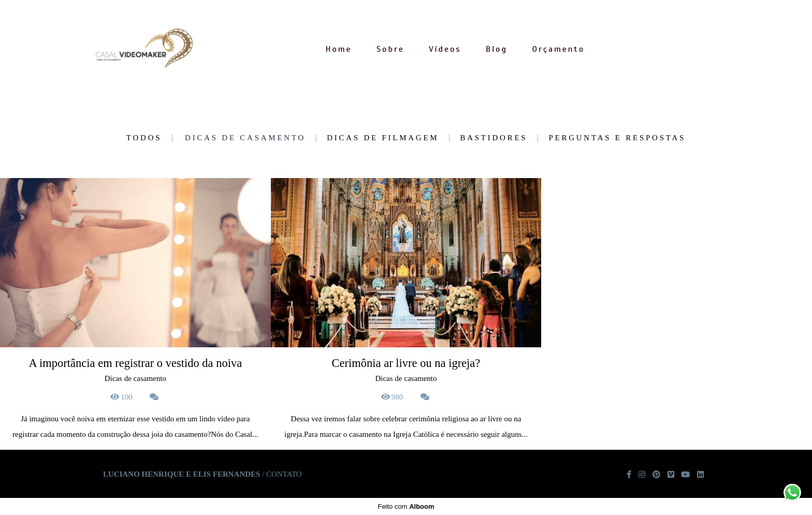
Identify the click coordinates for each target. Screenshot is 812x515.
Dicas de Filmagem (383, 138)
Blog (497, 49)
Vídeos (445, 49)
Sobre (390, 49)
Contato (284, 474)
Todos (144, 138)
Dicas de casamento (245, 138)
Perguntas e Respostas (617, 138)
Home (338, 49)
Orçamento (559, 49)
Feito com (406, 506)
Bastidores (494, 138)
